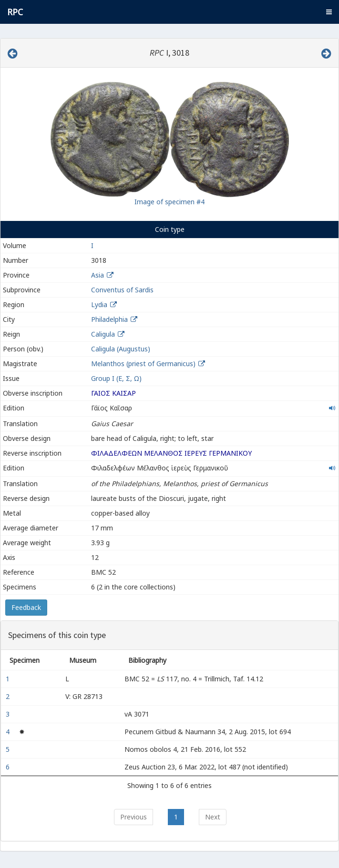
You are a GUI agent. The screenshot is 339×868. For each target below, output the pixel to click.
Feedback (26, 607)
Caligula (103, 334)
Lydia (99, 304)
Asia (98, 275)
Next (213, 817)
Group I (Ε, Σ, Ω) (116, 378)
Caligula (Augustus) (121, 349)
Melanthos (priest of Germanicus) (144, 364)
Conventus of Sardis (122, 290)
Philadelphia (109, 319)
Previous (134, 817)
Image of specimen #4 (169, 202)
